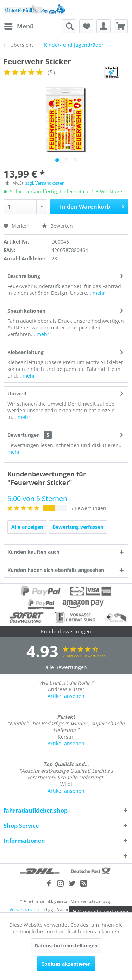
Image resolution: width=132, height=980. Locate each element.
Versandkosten (24, 910)
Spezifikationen (26, 311)
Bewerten (57, 226)
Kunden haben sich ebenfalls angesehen (56, 570)
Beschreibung (24, 276)
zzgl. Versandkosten (45, 183)
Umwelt (17, 394)
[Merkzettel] (86, 26)
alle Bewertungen (66, 667)
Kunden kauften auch (33, 552)
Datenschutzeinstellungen (66, 945)
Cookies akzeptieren (66, 964)
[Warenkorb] (121, 26)
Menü (19, 25)
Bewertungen (24, 435)
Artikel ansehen (66, 696)
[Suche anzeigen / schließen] (69, 26)
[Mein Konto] (103, 26)
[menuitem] (19, 26)
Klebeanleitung (26, 352)
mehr (98, 293)
